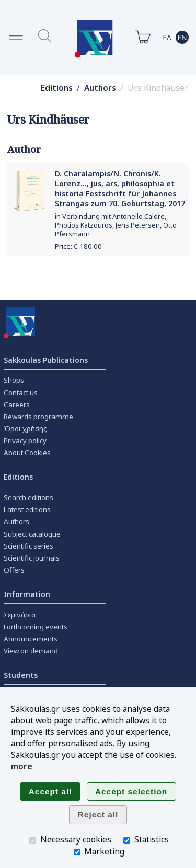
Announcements (31, 639)
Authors (100, 88)
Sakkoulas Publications (46, 360)
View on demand (31, 651)
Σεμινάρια (20, 615)
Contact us (21, 393)
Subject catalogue (32, 534)
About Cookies (27, 453)
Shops (14, 380)
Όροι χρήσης (25, 429)
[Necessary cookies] (33, 841)
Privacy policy (25, 441)
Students (21, 675)
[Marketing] (77, 852)
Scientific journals (32, 558)
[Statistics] (127, 841)
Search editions (28, 497)
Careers (17, 405)
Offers (14, 570)
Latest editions (27, 509)
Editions (57, 88)
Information (27, 594)
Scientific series (28, 546)
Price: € (78, 246)
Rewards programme (38, 417)
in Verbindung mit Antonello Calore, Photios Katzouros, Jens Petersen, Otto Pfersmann (116, 225)
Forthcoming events (36, 627)
